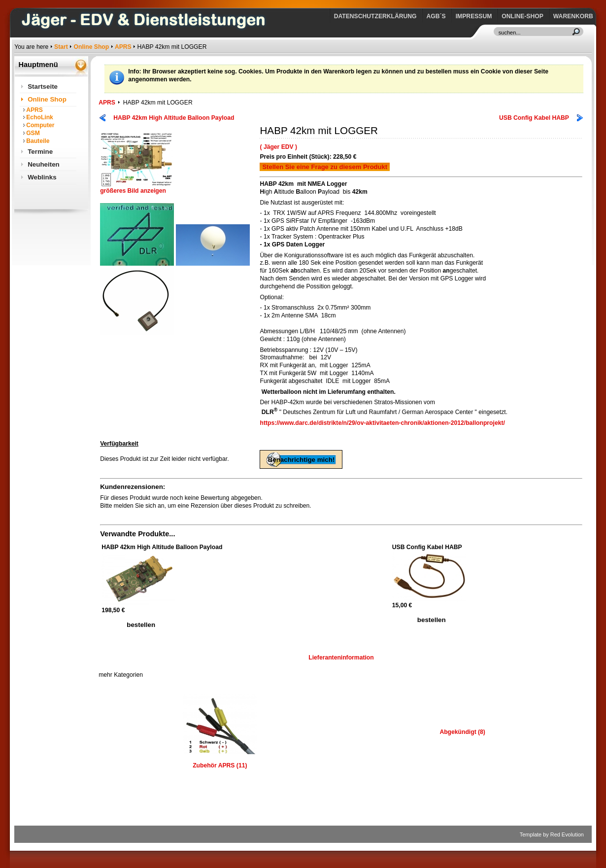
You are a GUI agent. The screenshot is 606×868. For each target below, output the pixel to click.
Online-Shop (522, 16)
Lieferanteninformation (341, 658)
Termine (40, 152)
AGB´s (436, 16)
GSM (33, 133)
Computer (40, 125)
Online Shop (92, 47)
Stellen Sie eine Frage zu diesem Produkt (325, 167)
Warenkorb (573, 16)
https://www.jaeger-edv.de (17, 3)
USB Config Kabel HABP (534, 118)
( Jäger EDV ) (278, 147)
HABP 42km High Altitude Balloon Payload (174, 118)
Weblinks (42, 177)
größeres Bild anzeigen (137, 188)
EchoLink (40, 117)
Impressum (474, 16)
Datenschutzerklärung (375, 16)
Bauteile (38, 141)
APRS (123, 47)
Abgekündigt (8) (462, 732)
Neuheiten (44, 164)
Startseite (43, 87)
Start (61, 47)
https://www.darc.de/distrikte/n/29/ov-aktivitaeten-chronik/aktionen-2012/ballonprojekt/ (382, 423)
